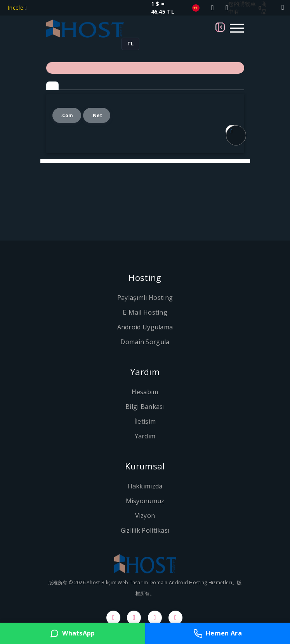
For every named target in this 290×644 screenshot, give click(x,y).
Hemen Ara (218, 634)
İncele (16, 8)
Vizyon (145, 516)
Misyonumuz (145, 501)
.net (97, 115)
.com (67, 115)
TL (130, 43)
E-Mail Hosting (145, 312)
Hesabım (145, 392)
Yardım (145, 436)
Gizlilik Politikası (145, 530)
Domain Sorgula (145, 342)
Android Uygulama (145, 327)
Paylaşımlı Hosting (145, 298)
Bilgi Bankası (145, 407)
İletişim (145, 421)
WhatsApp (72, 634)
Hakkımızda (145, 486)
